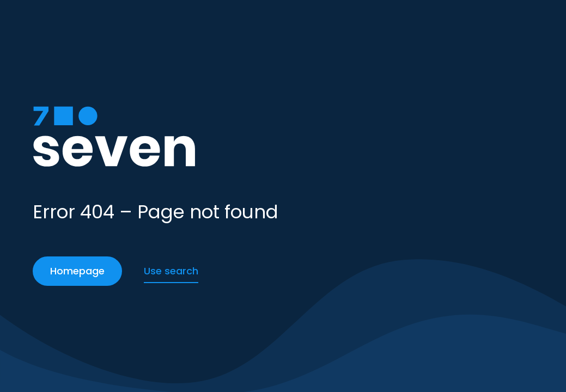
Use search (171, 271)
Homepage (77, 271)
